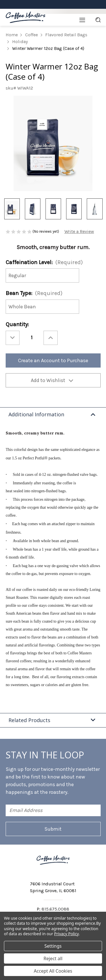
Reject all (53, 958)
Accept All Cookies (53, 971)
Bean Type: (34, 293)
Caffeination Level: (44, 262)
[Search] (98, 20)
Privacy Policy (66, 934)
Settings (53, 946)
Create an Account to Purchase (53, 360)
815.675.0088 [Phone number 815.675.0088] (55, 909)
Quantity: (17, 324)
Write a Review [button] (79, 231)
